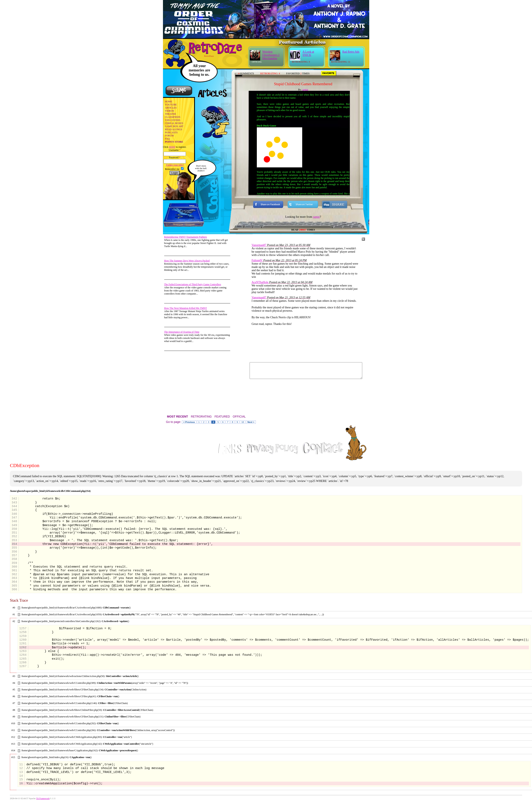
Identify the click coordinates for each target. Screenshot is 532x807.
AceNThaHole (260, 282)
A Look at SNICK (308, 53)
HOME (169, 102)
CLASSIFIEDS (173, 117)
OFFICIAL (239, 417)
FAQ (167, 139)
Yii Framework (43, 798)
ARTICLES (171, 108)
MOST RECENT (178, 417)
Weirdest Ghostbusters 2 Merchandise (271, 55)
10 (243, 422)
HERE (172, 147)
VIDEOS (170, 111)
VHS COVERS (173, 120)
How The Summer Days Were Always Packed (187, 261)
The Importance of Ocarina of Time (182, 332)
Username (175, 150)
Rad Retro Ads (351, 52)
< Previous (189, 422)
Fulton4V (257, 260)
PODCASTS (171, 133)
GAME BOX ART (174, 126)
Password (175, 157)
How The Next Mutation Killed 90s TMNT (186, 308)
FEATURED (222, 417)
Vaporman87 (259, 245)
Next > (251, 422)
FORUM (169, 136)
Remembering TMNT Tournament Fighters (186, 237)
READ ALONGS (174, 129)
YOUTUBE (171, 105)
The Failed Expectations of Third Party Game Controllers (193, 284)
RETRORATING (201, 417)
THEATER (170, 114)
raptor (305, 90)
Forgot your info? (175, 165)
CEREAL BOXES (174, 123)
